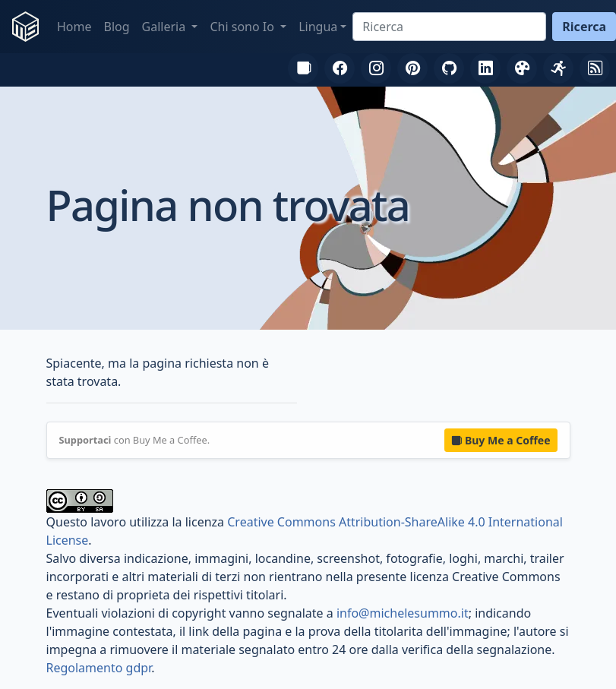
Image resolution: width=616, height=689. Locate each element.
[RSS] (595, 68)
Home (74, 27)
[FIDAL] (558, 68)
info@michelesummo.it (403, 613)
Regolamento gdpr (99, 668)
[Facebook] (340, 68)
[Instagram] (376, 68)
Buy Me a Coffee (501, 440)
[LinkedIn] (485, 68)
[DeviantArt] (522, 68)
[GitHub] (449, 68)
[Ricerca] (449, 27)
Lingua (318, 27)
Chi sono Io (243, 27)
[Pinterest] (412, 68)
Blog (117, 27)
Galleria (166, 27)
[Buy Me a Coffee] (303, 68)
